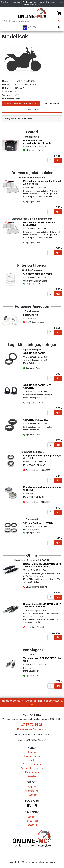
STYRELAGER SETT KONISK (38, 523)
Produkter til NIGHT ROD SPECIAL (21, 103)
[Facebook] (29, 806)
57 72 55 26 (32, 725)
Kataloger (32, 795)
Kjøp (58, 160)
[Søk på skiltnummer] (59, 27)
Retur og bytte (32, 772)
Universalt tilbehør (51, 103)
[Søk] (59, 21)
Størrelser (32, 776)
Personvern (32, 825)
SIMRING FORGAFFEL (35, 353)
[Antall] (51, 160)
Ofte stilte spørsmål (32, 764)
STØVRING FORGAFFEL (36, 420)
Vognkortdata (32, 109)
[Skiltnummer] (41, 27)
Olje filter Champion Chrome (38, 274)
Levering (32, 760)
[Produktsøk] (29, 21)
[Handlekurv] (59, 13)
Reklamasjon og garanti (32, 768)
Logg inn (32, 817)
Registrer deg (32, 821)
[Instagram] (35, 806)
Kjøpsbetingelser (32, 756)
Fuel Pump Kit (31, 315)
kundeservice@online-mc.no (32, 729)
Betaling (32, 752)
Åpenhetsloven (32, 791)
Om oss (32, 787)
